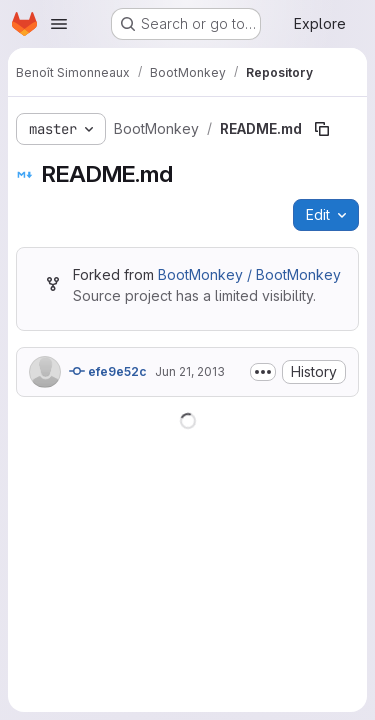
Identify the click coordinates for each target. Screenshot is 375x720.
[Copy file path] (322, 129)
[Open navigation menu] (59, 24)
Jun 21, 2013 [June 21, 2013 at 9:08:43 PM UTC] (190, 371)
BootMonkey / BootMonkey (249, 274)
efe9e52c (108, 371)
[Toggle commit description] (263, 372)
